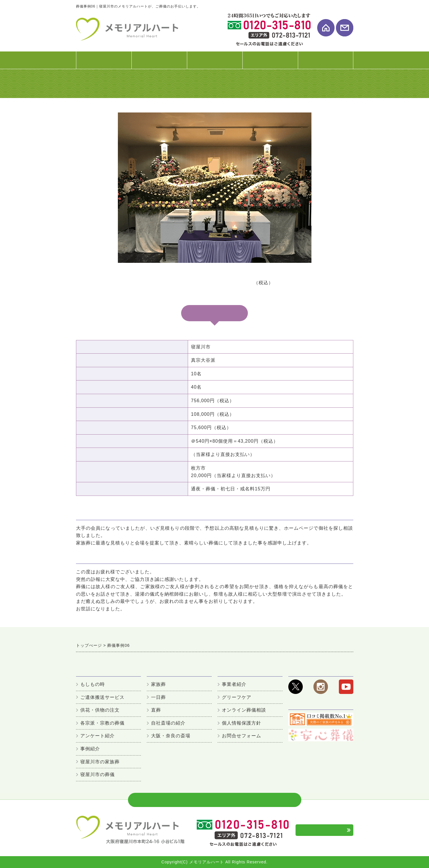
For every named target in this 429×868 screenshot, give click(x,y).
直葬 (156, 710)
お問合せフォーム (242, 736)
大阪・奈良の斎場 (171, 736)
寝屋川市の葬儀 (97, 774)
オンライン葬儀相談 (244, 710)
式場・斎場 (215, 63)
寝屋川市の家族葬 (100, 762)
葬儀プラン (159, 63)
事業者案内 (326, 63)
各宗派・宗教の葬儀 (102, 723)
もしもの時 (93, 684)
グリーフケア (237, 697)
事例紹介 (90, 749)
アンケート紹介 (97, 736)
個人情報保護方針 (242, 723)
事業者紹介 (234, 684)
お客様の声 (270, 63)
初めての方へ (104, 63)
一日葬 (158, 697)
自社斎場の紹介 (168, 723)
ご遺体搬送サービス (102, 697)
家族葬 (158, 684)
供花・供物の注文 (100, 710)
